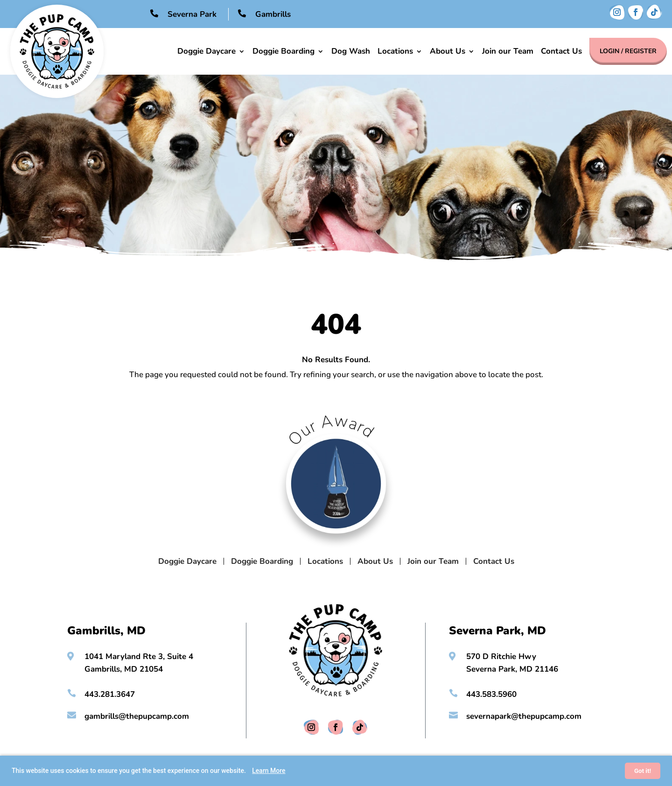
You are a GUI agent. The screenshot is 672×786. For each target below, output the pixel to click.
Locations (395, 51)
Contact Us (561, 51)
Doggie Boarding (283, 51)
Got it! (643, 771)
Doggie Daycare (206, 51)
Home (166, 51)
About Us (448, 51)
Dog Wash (351, 51)
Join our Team (508, 51)
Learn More (269, 771)
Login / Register (628, 51)
